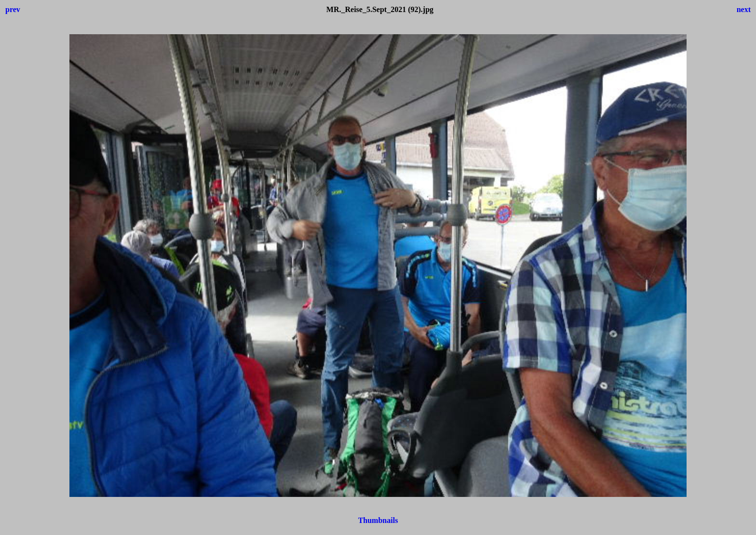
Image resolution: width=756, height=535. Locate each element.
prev (13, 9)
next (744, 9)
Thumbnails (378, 520)
